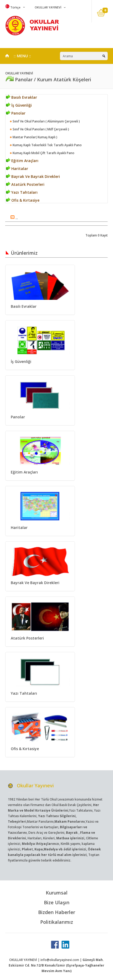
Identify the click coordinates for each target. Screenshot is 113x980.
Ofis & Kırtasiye (23, 200)
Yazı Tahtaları (22, 192)
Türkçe (13, 7)
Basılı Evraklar (22, 97)
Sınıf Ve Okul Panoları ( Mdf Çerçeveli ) (39, 129)
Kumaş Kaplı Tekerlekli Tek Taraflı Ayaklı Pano (46, 145)
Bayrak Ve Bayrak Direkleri (33, 176)
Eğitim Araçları (22, 161)
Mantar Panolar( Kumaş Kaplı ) (34, 137)
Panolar (16, 113)
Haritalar (17, 169)
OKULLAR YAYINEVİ (48, 7)
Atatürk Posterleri (25, 184)
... (14, 218)
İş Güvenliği (19, 105)
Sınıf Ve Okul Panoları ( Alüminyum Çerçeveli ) (45, 121)
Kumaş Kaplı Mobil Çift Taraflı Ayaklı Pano (42, 153)
